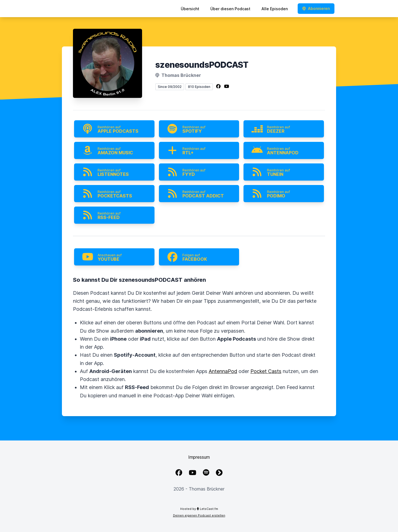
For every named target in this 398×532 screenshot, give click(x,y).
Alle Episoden (275, 9)
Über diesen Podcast (230, 9)
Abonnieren (316, 8)
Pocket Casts (266, 371)
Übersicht (190, 9)
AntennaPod (223, 371)
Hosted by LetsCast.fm (199, 509)
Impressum (199, 457)
